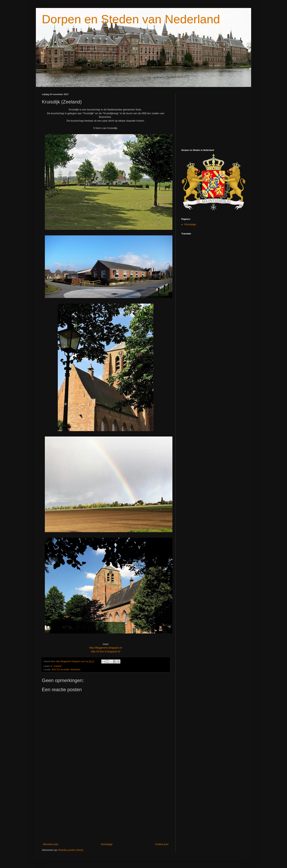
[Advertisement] (106, 810)
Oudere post (162, 844)
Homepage (107, 844)
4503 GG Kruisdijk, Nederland (66, 669)
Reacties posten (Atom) (71, 850)
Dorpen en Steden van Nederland (131, 19)
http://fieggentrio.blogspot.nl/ (106, 648)
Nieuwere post (51, 844)
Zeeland (57, 666)
